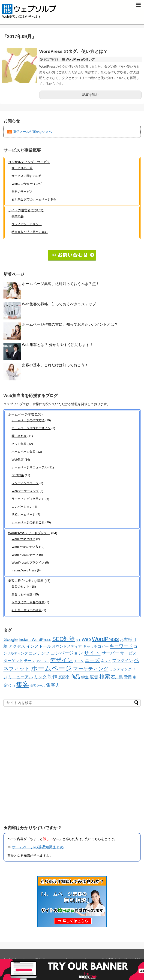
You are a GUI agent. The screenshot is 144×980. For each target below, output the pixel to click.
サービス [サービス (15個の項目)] (128, 653)
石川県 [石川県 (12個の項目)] (117, 677)
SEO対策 (18, 475)
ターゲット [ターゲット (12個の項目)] (13, 661)
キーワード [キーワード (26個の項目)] (121, 646)
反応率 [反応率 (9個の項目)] (64, 677)
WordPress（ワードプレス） (29, 533)
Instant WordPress (24, 570)
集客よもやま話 (22, 594)
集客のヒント (21, 587)
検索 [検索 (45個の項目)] (105, 677)
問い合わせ (19, 436)
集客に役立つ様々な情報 (26, 581)
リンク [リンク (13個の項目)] (40, 677)
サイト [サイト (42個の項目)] (92, 653)
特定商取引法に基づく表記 (30, 232)
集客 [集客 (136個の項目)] (23, 684)
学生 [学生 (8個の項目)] (85, 677)
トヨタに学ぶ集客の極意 (28, 602)
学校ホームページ (24, 514)
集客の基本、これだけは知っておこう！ (55, 365)
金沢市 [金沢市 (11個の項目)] (9, 685)
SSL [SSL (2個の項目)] (78, 640)
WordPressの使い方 (80, 59)
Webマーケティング (25, 491)
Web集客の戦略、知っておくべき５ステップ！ (61, 304)
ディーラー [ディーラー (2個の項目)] (43, 661)
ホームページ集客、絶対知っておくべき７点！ (61, 284)
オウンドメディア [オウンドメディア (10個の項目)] (67, 646)
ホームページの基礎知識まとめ (38, 847)
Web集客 (18, 460)
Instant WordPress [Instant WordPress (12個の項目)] (35, 640)
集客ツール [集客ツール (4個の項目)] (38, 686)
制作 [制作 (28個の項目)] (52, 677)
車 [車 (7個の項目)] (134, 677)
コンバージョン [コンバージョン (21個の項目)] (67, 653)
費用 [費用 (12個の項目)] (128, 677)
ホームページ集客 (24, 452)
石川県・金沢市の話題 (27, 610)
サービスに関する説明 (27, 176)
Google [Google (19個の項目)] (11, 639)
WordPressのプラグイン (28, 563)
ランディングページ (25, 483)
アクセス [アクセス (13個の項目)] (17, 646)
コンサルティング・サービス (29, 162)
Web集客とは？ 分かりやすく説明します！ (58, 345)
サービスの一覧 (22, 168)
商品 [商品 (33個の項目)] (75, 677)
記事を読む (90, 95)
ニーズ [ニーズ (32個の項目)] (92, 660)
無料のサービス (22, 192)
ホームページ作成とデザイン (31, 428)
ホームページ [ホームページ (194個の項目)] (51, 668)
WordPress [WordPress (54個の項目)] (105, 639)
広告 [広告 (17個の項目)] (94, 677)
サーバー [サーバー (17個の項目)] (110, 653)
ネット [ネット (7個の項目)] (106, 661)
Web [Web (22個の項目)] (86, 639)
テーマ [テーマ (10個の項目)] (30, 661)
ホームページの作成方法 (28, 420)
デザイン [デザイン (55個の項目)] (61, 660)
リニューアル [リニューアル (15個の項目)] (21, 677)
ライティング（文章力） (28, 499)
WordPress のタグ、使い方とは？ (73, 51)
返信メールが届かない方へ (33, 132)
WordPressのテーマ (25, 555)
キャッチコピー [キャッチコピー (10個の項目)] (96, 646)
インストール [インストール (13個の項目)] (39, 646)
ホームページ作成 (21, 414)
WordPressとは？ (23, 539)
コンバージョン (22, 507)
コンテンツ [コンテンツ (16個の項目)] (39, 653)
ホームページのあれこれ (28, 522)
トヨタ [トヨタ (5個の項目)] (79, 661)
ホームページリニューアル (30, 467)
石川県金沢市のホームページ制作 (34, 199)
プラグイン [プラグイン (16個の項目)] (123, 660)
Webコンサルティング (27, 184)
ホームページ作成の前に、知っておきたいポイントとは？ (70, 324)
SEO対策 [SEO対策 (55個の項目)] (63, 639)
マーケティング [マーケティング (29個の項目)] (91, 669)
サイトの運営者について (26, 210)
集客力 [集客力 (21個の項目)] (53, 685)
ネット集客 (19, 444)
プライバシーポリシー (27, 224)
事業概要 (18, 216)
